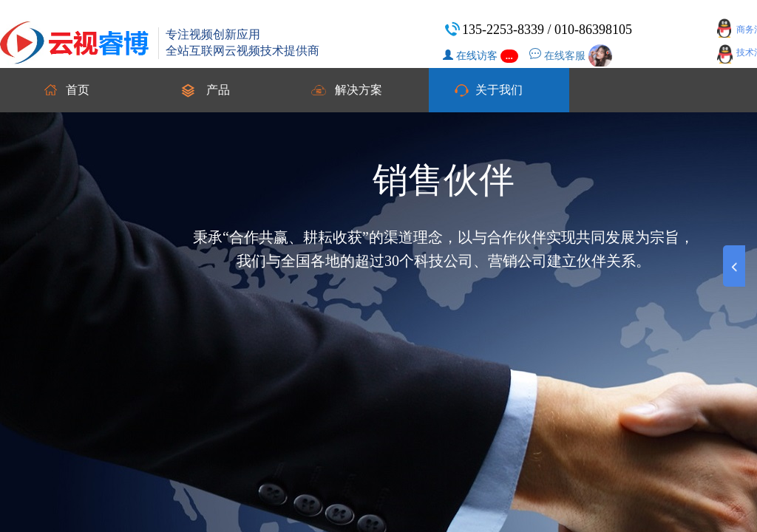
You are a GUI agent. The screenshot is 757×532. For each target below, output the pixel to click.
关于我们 (499, 90)
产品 (218, 90)
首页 (78, 90)
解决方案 (359, 90)
